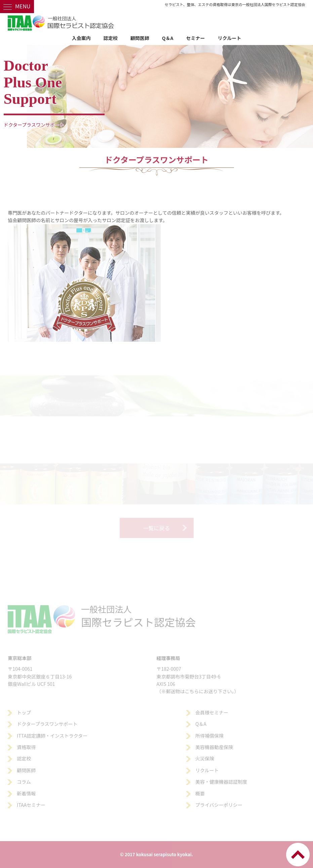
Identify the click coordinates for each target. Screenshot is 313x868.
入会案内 (81, 38)
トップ (24, 712)
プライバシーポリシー (219, 805)
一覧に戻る (156, 528)
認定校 (111, 38)
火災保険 (205, 758)
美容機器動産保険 (214, 747)
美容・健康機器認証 (217, 782)
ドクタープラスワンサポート (47, 724)
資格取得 (26, 747)
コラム (24, 782)
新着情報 (26, 793)
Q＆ (199, 724)
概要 (200, 793)
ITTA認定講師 (31, 736)
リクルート (230, 38)
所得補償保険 (209, 736)
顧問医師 (140, 38)
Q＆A (168, 38)
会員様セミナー (212, 712)
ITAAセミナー (31, 805)
